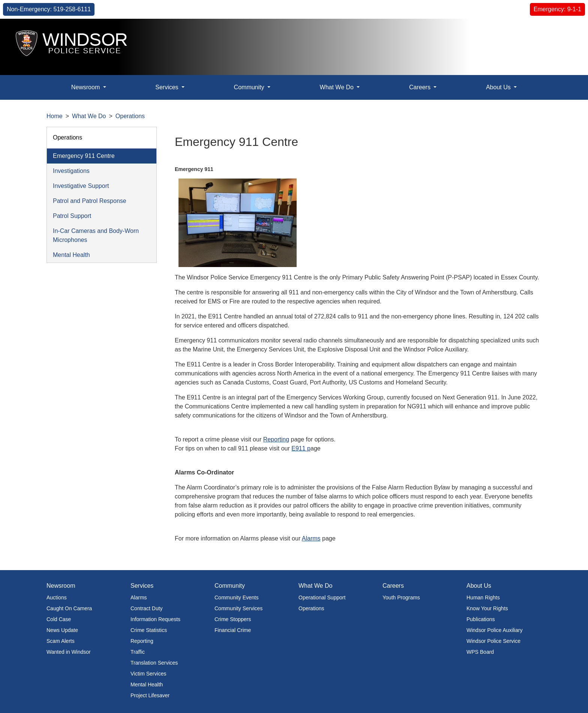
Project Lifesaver (150, 695)
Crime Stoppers (233, 619)
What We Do (89, 116)
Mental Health (71, 255)
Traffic (138, 652)
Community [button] (250, 87)
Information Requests (155, 619)
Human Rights (483, 597)
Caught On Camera (69, 608)
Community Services (238, 608)
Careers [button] (421, 87)
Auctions (57, 597)
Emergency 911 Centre (84, 156)
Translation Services (154, 663)
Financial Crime (233, 630)
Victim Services (148, 674)
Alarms (311, 538)
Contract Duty (147, 608)
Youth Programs (401, 597)
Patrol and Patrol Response (90, 201)
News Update (62, 630)
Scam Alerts (61, 641)
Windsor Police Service (493, 641)
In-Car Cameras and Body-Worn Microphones (96, 235)
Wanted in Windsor (69, 652)
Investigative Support (81, 186)
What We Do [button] (338, 87)
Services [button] (168, 87)
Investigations (71, 171)
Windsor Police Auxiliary (494, 630)
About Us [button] (499, 87)
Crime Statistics (149, 630)
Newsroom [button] (86, 87)
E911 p (301, 448)
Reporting (276, 439)
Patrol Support (72, 216)
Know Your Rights (487, 608)
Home (55, 116)
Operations (130, 116)
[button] (564, 37)
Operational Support (322, 597)
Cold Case (59, 619)
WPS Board (480, 652)
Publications (481, 619)
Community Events (236, 597)
